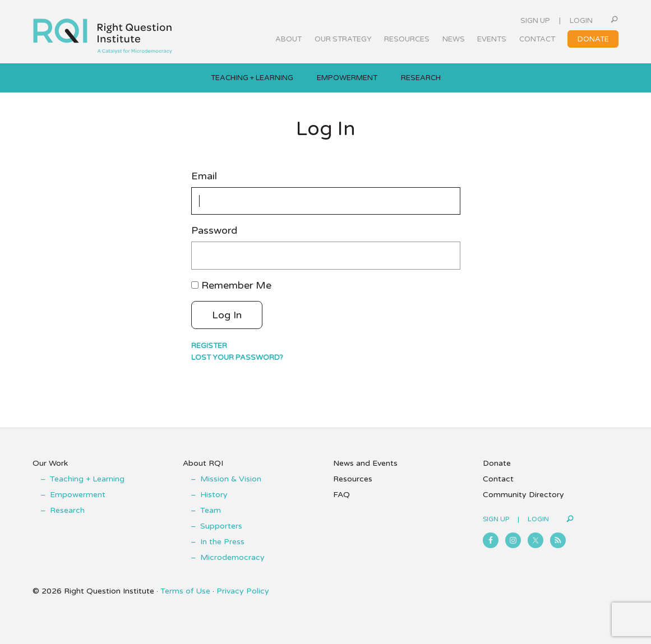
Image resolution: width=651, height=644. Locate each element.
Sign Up (535, 21)
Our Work (50, 463)
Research (67, 510)
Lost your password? (237, 358)
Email (204, 176)
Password (214, 231)
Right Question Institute (103, 32)
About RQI (203, 463)
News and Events (365, 463)
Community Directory (523, 495)
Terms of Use (185, 591)
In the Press (222, 542)
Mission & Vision (231, 479)
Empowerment (78, 495)
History (214, 495)
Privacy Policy (243, 591)
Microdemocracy (232, 557)
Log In (227, 315)
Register (209, 346)
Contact (498, 479)
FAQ (341, 495)
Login (581, 21)
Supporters (221, 526)
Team (211, 510)
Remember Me (236, 285)
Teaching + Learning (87, 479)
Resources (353, 479)
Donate (497, 463)
